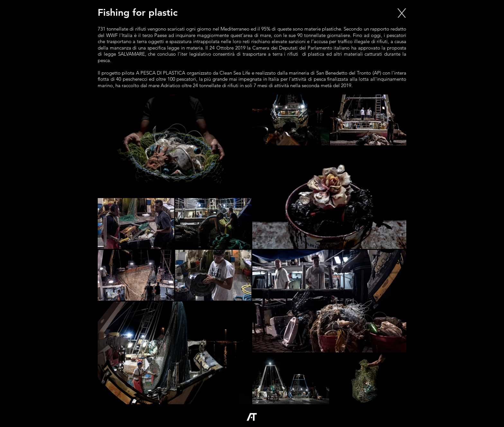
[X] (401, 13)
